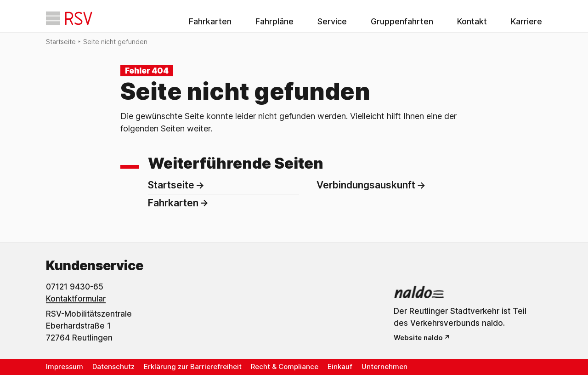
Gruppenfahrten (402, 21)
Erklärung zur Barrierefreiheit (193, 366)
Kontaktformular (76, 299)
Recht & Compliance (285, 366)
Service (332, 21)
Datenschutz (113, 366)
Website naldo (418, 338)
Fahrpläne (274, 21)
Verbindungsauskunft (366, 185)
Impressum (65, 366)
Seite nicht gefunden (115, 42)
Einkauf (340, 366)
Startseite (61, 42)
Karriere (526, 21)
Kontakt (472, 21)
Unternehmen (384, 366)
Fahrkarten (210, 21)
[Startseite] (69, 18)
